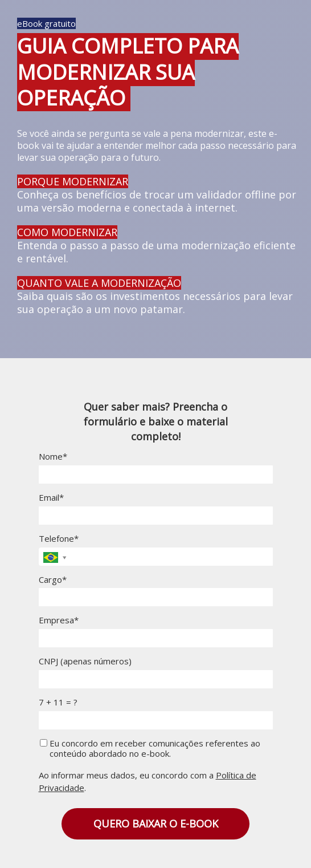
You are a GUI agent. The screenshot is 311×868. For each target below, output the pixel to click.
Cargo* (53, 580)
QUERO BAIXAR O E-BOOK (156, 824)
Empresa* (59, 620)
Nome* (53, 457)
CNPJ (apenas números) (85, 661)
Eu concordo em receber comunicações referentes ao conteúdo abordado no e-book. (150, 749)
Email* (51, 498)
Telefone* (59, 539)
